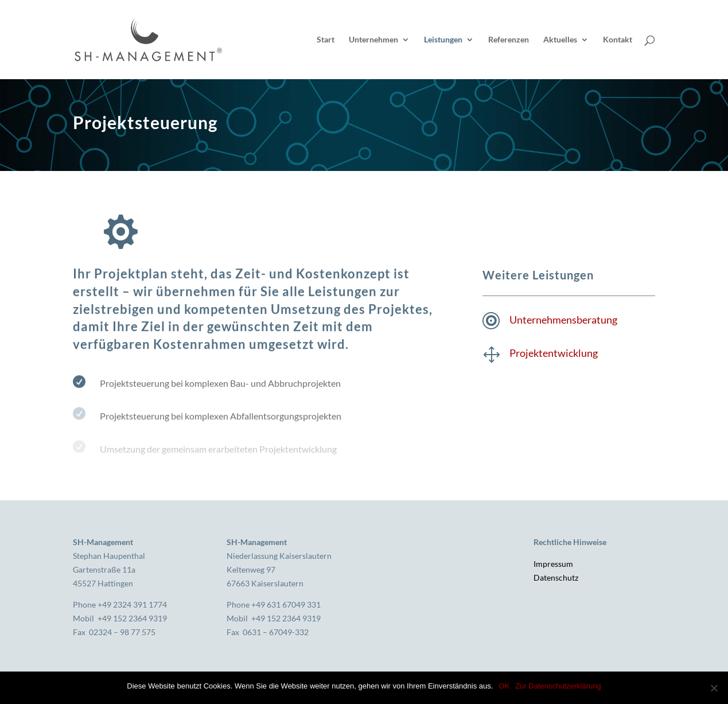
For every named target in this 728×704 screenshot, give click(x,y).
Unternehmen (373, 40)
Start (326, 40)
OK (504, 686)
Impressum (553, 564)
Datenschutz (556, 577)
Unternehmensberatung (563, 320)
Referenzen (509, 40)
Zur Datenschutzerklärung (558, 686)
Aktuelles (560, 40)
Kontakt (618, 40)
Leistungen (443, 40)
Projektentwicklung (554, 353)
